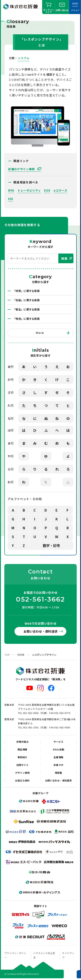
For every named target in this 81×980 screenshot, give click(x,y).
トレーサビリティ (29, 190)
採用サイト (22, 765)
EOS (47, 190)
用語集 (21, 655)
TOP (7, 655)
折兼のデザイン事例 (22, 169)
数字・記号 (51, 545)
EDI (11, 199)
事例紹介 (22, 757)
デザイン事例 (22, 773)
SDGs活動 (58, 749)
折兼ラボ (58, 765)
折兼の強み (22, 742)
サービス (58, 742)
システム (24, 58)
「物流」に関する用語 (26, 319)
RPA (11, 190)
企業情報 (58, 757)
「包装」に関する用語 (26, 300)
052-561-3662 (40, 599)
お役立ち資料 (22, 780)
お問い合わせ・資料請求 (41, 631)
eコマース (60, 190)
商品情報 (22, 749)
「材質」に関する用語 (26, 291)
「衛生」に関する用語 (26, 309)
